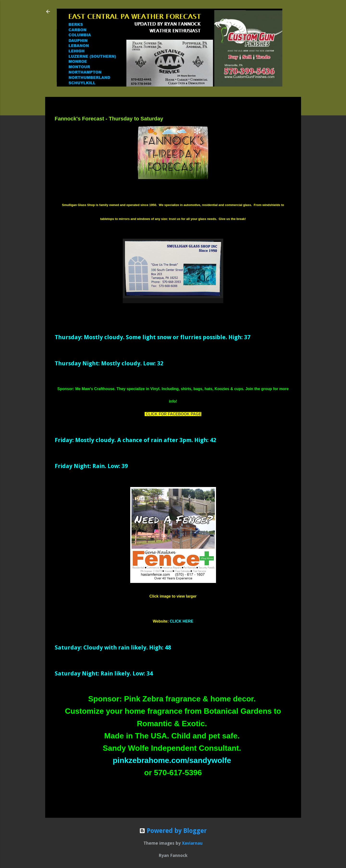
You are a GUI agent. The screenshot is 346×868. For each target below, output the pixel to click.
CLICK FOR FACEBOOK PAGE (174, 414)
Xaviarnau (192, 843)
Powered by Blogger (173, 831)
